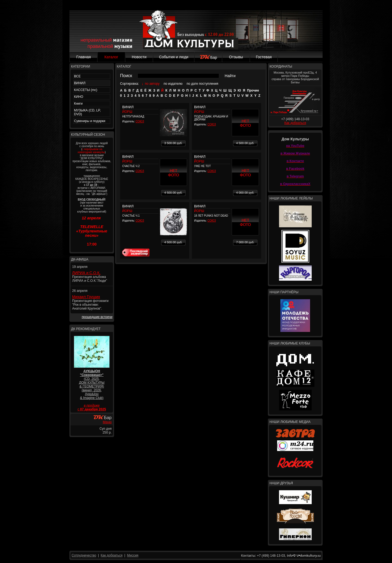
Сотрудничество (84, 555)
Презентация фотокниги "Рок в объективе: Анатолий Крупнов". (90, 305)
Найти (230, 76)
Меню (107, 422)
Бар (208, 57)
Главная (83, 57)
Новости (139, 57)
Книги (78, 104)
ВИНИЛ (80, 83)
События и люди (174, 57)
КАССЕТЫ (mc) (86, 90)
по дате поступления (203, 84)
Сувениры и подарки (90, 121)
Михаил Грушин (86, 297)
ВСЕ (77, 76)
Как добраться (295, 123)
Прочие (253, 90)
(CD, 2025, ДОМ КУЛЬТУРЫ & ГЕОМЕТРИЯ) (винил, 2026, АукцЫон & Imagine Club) (92, 385)
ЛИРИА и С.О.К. (86, 273)
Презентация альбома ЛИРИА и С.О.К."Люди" (90, 279)
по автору (152, 84)
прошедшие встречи (97, 317)
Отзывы (236, 57)
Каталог (111, 57)
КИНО (79, 97)
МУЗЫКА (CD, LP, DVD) (87, 112)
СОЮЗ (140, 121)
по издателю (173, 84)
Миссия (133, 555)
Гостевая (264, 57)
